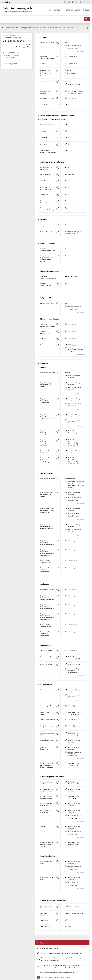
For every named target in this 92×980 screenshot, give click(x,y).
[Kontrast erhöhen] (73, 2)
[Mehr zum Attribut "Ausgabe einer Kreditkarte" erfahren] (58, 99)
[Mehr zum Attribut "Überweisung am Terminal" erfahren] (58, 713)
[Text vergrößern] (77, 2)
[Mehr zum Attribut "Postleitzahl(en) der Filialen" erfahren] (58, 232)
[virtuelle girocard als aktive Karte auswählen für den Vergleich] (66, 73)
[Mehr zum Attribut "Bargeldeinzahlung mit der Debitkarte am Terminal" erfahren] (58, 383)
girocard (70, 70)
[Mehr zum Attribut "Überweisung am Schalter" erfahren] (58, 706)
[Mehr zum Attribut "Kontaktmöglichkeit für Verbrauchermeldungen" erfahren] (58, 906)
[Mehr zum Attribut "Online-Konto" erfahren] (58, 105)
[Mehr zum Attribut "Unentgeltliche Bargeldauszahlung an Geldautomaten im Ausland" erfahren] (58, 256)
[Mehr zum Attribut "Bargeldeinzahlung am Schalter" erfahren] (58, 862)
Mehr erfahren (80, 51)
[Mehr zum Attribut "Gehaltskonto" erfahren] (58, 195)
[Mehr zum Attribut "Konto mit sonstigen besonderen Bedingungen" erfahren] (58, 208)
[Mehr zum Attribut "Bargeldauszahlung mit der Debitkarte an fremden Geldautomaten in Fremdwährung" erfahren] (58, 440)
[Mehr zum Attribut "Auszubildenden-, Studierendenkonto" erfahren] (58, 188)
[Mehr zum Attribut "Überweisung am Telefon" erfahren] (58, 720)
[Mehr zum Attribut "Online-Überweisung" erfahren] (58, 690)
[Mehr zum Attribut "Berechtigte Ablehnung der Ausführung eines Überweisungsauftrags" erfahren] (58, 764)
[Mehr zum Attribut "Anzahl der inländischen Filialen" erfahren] (58, 225)
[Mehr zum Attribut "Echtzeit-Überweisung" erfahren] (58, 740)
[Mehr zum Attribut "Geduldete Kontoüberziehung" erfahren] (58, 332)
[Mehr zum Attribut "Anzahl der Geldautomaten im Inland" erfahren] (58, 249)
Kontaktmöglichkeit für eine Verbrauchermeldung (11, 56)
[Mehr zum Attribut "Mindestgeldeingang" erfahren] (58, 175)
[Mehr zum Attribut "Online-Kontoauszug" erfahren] (58, 664)
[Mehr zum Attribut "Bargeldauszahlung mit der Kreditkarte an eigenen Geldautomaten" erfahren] (58, 596)
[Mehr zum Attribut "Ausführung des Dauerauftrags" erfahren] (58, 811)
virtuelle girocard (72, 73)
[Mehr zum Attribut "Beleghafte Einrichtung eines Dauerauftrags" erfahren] (58, 782)
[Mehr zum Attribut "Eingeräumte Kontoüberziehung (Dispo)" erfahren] (58, 57)
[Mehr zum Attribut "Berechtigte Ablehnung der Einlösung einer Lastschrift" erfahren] (58, 843)
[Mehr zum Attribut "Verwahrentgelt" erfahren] (58, 345)
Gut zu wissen (55, 10)
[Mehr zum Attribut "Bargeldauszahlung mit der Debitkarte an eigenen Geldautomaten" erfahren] (58, 399)
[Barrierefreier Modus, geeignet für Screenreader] (80, 2)
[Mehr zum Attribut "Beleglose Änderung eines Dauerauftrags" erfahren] (58, 804)
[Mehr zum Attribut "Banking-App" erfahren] (58, 144)
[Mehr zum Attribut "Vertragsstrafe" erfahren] (58, 921)
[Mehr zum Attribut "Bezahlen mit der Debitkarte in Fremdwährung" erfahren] (58, 458)
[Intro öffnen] (88, 2)
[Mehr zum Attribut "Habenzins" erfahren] (58, 64)
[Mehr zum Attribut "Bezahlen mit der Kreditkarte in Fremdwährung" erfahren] (58, 632)
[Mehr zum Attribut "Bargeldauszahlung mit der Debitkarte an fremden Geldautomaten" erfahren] (58, 431)
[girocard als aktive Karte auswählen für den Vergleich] (66, 70)
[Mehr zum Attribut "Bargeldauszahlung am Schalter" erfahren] (58, 878)
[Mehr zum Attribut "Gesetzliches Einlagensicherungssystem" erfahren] (58, 277)
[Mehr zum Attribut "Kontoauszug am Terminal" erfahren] (58, 657)
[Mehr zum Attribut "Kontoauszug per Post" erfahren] (58, 651)
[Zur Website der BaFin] (6, 2)
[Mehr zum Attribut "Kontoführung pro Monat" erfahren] (58, 43)
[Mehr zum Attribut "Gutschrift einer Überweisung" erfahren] (58, 748)
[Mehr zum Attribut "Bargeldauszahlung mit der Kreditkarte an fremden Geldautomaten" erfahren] (58, 605)
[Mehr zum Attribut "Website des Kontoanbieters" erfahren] (58, 913)
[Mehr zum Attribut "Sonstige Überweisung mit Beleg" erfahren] (58, 733)
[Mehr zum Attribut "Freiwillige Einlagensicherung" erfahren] (58, 284)
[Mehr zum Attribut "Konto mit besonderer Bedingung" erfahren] (58, 168)
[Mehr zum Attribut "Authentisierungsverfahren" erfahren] (58, 151)
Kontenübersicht (72, 10)
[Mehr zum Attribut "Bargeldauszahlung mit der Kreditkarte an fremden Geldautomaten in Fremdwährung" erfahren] (58, 614)
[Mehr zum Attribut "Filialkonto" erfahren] (58, 132)
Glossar (87, 10)
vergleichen (11, 64)
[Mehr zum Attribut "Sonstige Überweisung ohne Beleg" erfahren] (58, 726)
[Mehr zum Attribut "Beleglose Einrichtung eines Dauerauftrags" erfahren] (58, 789)
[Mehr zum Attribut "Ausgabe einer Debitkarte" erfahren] (58, 81)
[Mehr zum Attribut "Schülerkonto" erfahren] (58, 181)
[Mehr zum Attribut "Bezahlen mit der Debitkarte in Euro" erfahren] (58, 451)
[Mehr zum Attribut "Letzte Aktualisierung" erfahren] (58, 927)
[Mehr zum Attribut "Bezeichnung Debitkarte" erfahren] (58, 70)
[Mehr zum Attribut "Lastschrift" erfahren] (58, 827)
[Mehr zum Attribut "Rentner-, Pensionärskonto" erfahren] (58, 201)
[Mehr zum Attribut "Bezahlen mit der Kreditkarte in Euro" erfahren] (58, 625)
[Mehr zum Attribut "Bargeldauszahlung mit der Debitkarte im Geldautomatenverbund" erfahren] (58, 415)
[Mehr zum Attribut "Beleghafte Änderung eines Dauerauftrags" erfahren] (58, 797)
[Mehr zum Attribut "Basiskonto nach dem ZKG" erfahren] (58, 125)
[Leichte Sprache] (84, 2)
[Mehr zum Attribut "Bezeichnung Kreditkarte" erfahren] (58, 92)
